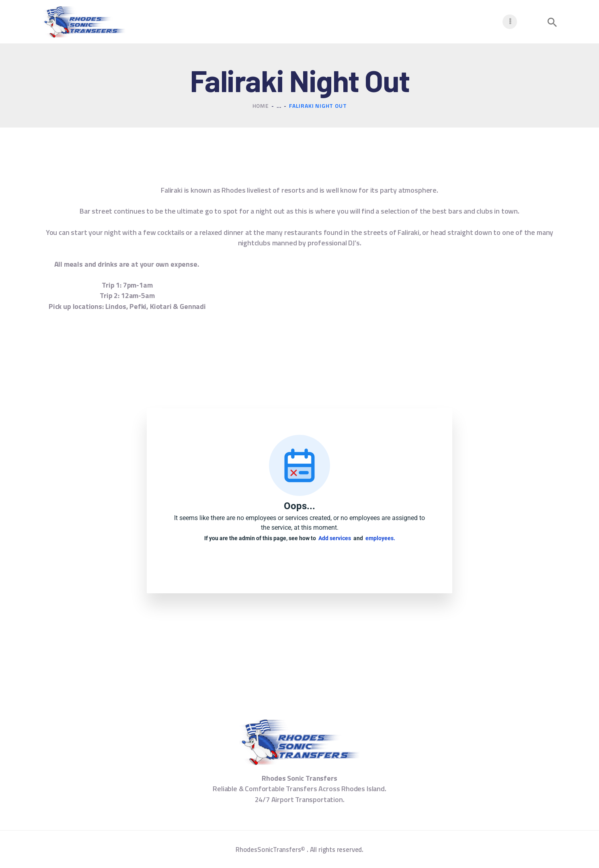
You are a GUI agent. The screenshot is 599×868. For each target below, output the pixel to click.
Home (261, 106)
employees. (380, 538)
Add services (336, 538)
